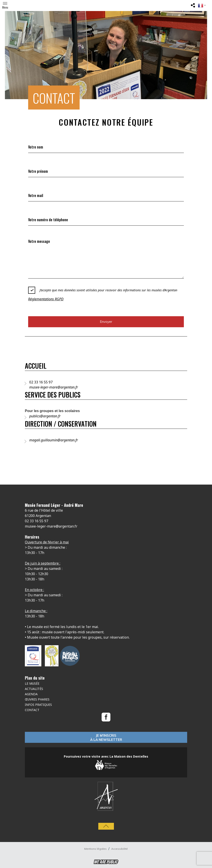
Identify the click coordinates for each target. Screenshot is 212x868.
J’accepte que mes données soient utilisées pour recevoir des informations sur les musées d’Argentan (103, 290)
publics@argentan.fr (45, 416)
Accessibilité (120, 849)
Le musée (32, 683)
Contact (32, 710)
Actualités (34, 689)
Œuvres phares (37, 699)
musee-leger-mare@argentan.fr (54, 387)
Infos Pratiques (38, 705)
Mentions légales (96, 849)
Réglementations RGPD (46, 299)
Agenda (31, 694)
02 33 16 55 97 (41, 382)
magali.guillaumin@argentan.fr (54, 440)
